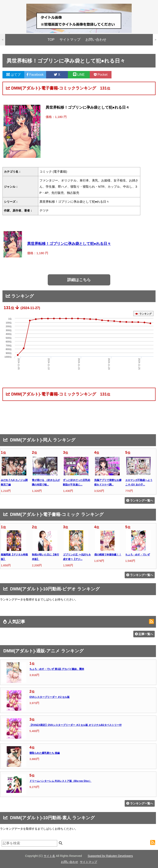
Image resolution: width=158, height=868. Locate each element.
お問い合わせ (96, 40)
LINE (79, 75)
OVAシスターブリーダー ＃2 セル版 (49, 697)
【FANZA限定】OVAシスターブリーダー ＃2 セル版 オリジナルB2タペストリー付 (76, 725)
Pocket (101, 75)
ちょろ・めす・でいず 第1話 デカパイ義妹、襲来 (57, 669)
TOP (51, 40)
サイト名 (49, 856)
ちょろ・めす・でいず (138, 555)
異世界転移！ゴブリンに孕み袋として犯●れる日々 (69, 244)
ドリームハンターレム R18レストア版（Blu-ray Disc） (60, 781)
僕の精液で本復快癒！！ (108, 555)
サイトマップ (70, 40)
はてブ (13, 75)
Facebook (35, 75)
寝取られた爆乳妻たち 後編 (45, 753)
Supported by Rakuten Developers (110, 856)
